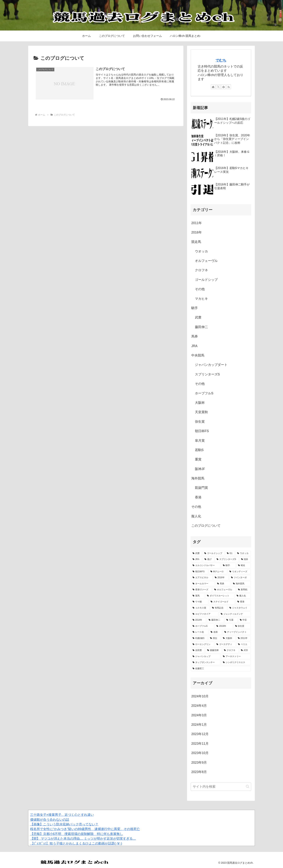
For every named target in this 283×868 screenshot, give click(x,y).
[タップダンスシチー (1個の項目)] (206, 663)
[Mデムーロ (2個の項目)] (218, 572)
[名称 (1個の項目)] (215, 632)
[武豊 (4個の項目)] (196, 553)
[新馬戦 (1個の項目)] (244, 590)
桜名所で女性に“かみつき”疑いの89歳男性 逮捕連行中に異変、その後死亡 (85, 829)
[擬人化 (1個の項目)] (243, 596)
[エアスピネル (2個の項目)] (202, 578)
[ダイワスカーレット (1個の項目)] (220, 596)
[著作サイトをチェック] (213, 87)
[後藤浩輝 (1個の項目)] (214, 650)
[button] (248, 786)
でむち (221, 60)
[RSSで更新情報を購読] (229, 87)
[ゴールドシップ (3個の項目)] (214, 553)
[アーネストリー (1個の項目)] (236, 657)
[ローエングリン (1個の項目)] (203, 644)
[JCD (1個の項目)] (245, 650)
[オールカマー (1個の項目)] (203, 584)
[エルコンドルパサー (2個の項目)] (206, 566)
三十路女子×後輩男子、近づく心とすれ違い (62, 815)
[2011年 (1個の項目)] (244, 638)
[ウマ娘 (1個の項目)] (200, 602)
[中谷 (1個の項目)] (245, 620)
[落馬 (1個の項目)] (198, 596)
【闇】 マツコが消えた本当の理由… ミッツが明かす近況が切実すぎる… (83, 839)
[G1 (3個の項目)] (230, 553)
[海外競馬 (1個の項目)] (241, 584)
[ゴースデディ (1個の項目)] (225, 644)
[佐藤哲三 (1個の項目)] (221, 669)
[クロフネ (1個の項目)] (230, 650)
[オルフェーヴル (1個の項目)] (224, 590)
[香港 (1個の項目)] (243, 602)
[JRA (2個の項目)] (197, 559)
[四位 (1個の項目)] (215, 638)
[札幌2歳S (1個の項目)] (199, 638)
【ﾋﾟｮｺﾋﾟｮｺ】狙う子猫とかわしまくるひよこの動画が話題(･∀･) (76, 843)
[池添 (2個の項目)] (245, 559)
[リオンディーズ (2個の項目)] (239, 572)
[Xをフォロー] (218, 87)
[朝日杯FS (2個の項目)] (200, 572)
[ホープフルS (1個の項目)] (203, 626)
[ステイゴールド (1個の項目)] (222, 602)
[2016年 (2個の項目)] (221, 578)
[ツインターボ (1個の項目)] (240, 578)
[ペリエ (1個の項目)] (244, 644)
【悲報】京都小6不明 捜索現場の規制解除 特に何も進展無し (77, 834)
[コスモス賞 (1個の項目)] (200, 608)
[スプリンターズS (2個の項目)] (227, 559)
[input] (221, 787)
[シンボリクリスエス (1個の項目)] (236, 663)
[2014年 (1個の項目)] (199, 620)
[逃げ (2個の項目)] (209, 559)
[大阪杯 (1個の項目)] (228, 638)
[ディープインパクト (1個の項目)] (237, 632)
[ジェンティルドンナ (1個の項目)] (235, 614)
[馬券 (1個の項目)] (223, 584)
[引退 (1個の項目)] (231, 620)
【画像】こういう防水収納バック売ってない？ (64, 824)
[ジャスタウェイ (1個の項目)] (239, 608)
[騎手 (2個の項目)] (228, 566)
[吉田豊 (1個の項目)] (198, 650)
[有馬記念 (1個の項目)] (219, 608)
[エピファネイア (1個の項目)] (205, 614)
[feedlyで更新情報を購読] (223, 87)
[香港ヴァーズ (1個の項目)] (201, 590)
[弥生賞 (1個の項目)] (242, 626)
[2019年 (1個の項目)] (224, 626)
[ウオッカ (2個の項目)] (243, 553)
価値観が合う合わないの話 (50, 820)
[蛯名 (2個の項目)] (244, 566)
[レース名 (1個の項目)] (200, 632)
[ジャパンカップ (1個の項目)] (206, 657)
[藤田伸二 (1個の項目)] (215, 620)
